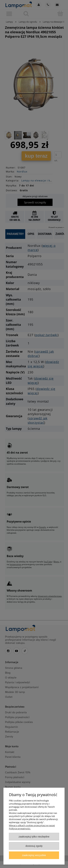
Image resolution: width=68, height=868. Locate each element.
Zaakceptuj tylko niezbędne (34, 837)
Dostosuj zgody (34, 846)
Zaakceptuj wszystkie (34, 855)
